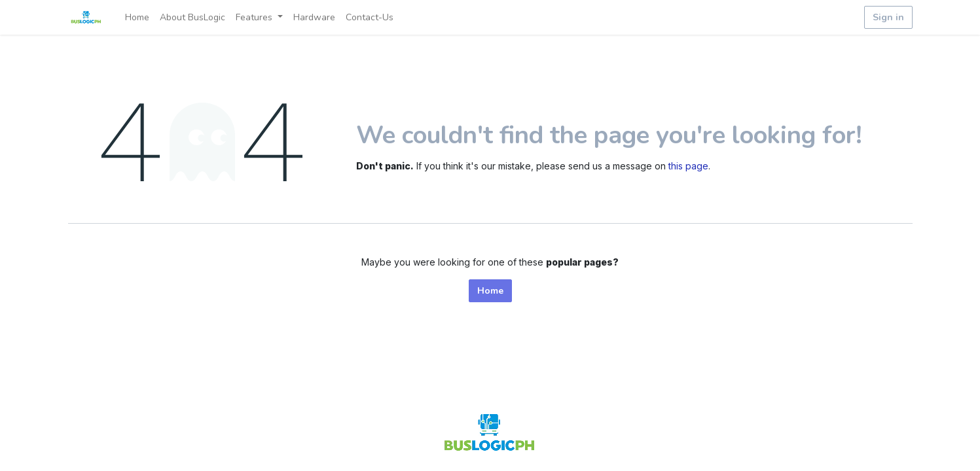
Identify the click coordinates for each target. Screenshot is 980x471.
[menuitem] (137, 17)
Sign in (888, 17)
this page (688, 166)
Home (490, 291)
